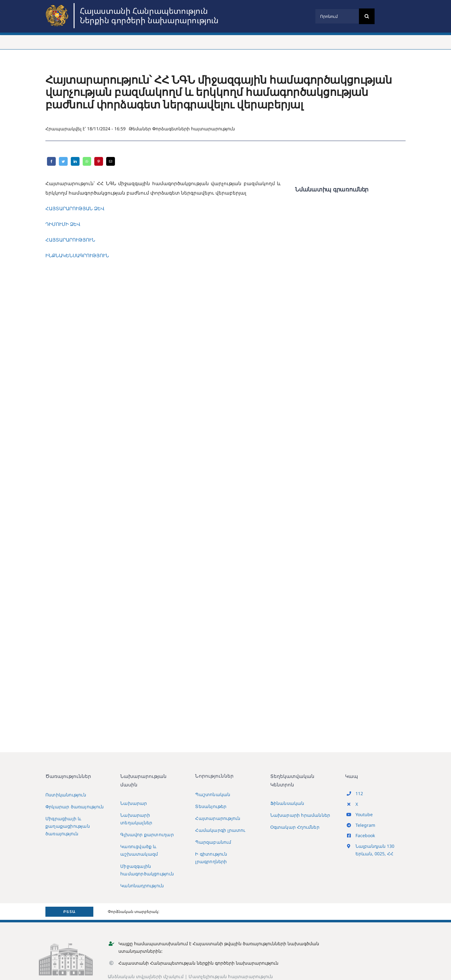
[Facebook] (51, 161)
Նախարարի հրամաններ (300, 815)
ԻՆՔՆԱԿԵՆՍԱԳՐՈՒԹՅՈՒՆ (77, 255)
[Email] (111, 161)
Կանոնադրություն (142, 886)
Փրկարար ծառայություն (75, 807)
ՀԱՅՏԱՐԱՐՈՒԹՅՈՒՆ (70, 240)
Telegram (365, 825)
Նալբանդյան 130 (375, 846)
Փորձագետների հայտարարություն (194, 129)
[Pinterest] (99, 161)
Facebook (365, 835)
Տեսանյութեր (211, 806)
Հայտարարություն (218, 818)
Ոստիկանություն (66, 795)
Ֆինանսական (287, 803)
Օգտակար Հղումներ (295, 827)
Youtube (364, 814)
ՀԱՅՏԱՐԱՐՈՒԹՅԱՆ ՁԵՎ (75, 208)
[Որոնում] (337, 16)
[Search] (367, 16)
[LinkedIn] (75, 161)
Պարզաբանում (213, 842)
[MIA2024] (58, 5)
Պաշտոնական (213, 794)
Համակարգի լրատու (220, 830)
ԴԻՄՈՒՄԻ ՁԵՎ (63, 224)
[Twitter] (63, 161)
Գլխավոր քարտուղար (147, 834)
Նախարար (134, 803)
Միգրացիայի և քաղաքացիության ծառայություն (68, 826)
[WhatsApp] (87, 161)
